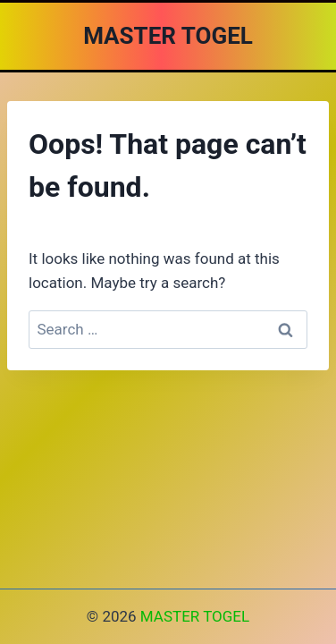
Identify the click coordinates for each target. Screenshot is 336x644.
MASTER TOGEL (195, 616)
